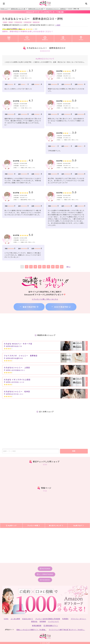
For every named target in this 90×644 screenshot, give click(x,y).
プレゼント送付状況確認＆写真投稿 (48, 619)
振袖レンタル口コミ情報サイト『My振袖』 (32, 630)
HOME (6, 619)
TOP (9, 38)
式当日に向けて (28, 619)
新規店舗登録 (37, 625)
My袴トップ (11, 525)
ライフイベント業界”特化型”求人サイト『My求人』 (67, 630)
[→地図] (58, 25)
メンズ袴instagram (45, 574)
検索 (74, 451)
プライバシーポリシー (79, 619)
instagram (45, 569)
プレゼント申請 (34, 525)
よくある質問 (15, 619)
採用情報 (43, 621)
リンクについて (53, 621)
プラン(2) (63, 38)
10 (62, 267)
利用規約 (65, 619)
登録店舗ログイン (51, 625)
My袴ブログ (79, 525)
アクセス (81, 38)
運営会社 (34, 621)
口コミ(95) (27, 38)
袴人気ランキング (56, 525)
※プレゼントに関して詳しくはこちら (45, 299)
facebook (45, 580)
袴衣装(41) (45, 38)
